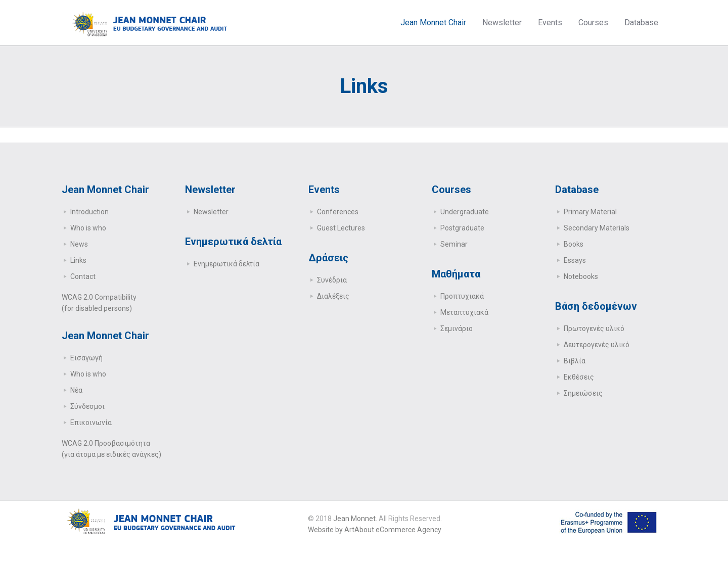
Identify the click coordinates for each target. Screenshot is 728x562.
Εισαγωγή (86, 358)
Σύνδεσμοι (87, 406)
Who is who (88, 228)
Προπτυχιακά (462, 296)
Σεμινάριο (457, 329)
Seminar (454, 244)
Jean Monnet (354, 519)
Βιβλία (575, 361)
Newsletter (211, 212)
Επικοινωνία (91, 423)
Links (78, 260)
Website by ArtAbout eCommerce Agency (375, 530)
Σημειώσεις (583, 393)
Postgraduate (462, 228)
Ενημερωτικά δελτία (226, 264)
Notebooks (581, 276)
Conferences (338, 212)
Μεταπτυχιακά (464, 312)
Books (574, 244)
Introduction (89, 212)
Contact (83, 276)
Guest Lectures (341, 228)
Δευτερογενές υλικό (597, 345)
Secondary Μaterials (597, 228)
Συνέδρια (332, 280)
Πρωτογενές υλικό (594, 329)
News (79, 244)
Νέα (76, 390)
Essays (575, 260)
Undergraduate (465, 212)
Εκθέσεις (579, 377)
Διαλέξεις (333, 296)
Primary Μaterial (590, 212)
